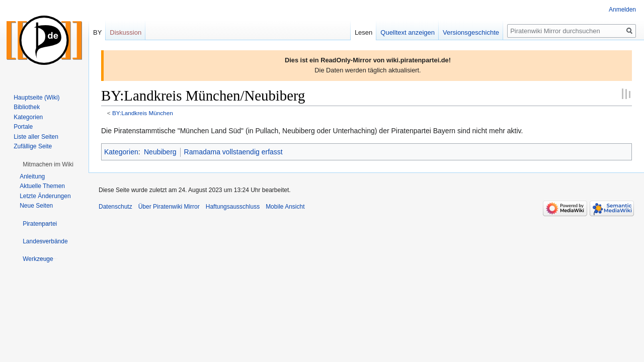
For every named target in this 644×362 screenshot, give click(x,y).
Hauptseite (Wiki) (36, 98)
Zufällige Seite (33, 146)
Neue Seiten (36, 206)
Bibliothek (27, 107)
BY (97, 32)
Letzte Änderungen (45, 196)
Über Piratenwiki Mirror (169, 207)
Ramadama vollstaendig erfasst (233, 152)
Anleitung (32, 176)
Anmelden (622, 10)
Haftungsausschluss (233, 207)
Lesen (364, 32)
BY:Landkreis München (143, 113)
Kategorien (121, 152)
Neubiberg (160, 152)
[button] (48, 164)
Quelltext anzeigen (408, 32)
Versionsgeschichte (471, 32)
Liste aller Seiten (36, 137)
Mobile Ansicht (285, 207)
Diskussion (126, 32)
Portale (23, 127)
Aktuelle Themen (42, 186)
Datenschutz (115, 207)
